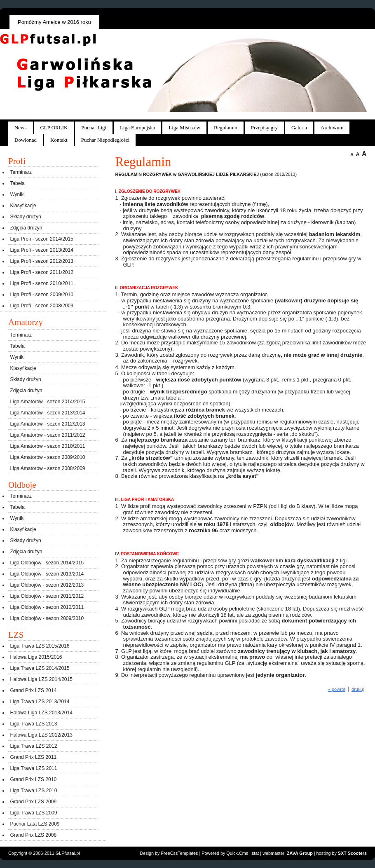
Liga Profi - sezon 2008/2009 (41, 306)
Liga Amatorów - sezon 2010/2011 (47, 446)
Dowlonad (26, 140)
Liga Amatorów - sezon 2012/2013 (47, 424)
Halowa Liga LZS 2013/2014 (41, 713)
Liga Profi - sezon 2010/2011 (41, 283)
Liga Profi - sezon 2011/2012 (41, 272)
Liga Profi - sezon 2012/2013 (41, 261)
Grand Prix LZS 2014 (33, 690)
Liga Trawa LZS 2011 (33, 768)
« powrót (337, 689)
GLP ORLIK (54, 128)
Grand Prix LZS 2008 (33, 835)
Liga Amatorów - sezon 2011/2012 (47, 435)
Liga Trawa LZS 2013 (33, 724)
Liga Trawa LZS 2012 (33, 746)
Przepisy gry (264, 128)
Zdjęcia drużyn (26, 228)
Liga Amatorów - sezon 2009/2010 (47, 457)
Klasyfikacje (23, 206)
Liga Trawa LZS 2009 (33, 813)
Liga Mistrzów (184, 128)
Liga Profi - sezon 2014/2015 (41, 239)
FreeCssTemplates (180, 853)
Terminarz (21, 172)
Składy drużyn (25, 217)
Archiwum (332, 128)
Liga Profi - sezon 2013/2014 (41, 250)
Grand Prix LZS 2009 (33, 802)
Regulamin (226, 128)
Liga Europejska (137, 128)
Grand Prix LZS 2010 (33, 779)
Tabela (17, 183)
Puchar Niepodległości (105, 140)
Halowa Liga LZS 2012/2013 (41, 735)
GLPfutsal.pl (68, 853)
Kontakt (59, 140)
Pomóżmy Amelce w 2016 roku (54, 22)
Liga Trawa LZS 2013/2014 (40, 702)
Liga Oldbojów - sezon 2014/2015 (47, 563)
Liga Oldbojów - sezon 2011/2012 (47, 596)
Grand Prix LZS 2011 (33, 757)
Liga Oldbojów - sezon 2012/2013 (47, 585)
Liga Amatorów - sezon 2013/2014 (47, 413)
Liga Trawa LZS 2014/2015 (40, 668)
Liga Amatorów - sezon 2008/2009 (47, 468)
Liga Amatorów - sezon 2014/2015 (47, 402)
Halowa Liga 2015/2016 (36, 657)
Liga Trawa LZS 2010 (33, 791)
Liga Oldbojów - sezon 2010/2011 (47, 607)
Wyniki (17, 194)
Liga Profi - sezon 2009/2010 (41, 295)
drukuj (358, 689)
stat (255, 853)
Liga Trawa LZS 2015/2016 (40, 646)
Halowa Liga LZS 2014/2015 (41, 679)
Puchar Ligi (94, 128)
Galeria (299, 128)
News (21, 128)
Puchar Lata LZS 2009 (35, 824)
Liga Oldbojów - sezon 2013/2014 (47, 574)
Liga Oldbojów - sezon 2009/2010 (47, 618)
